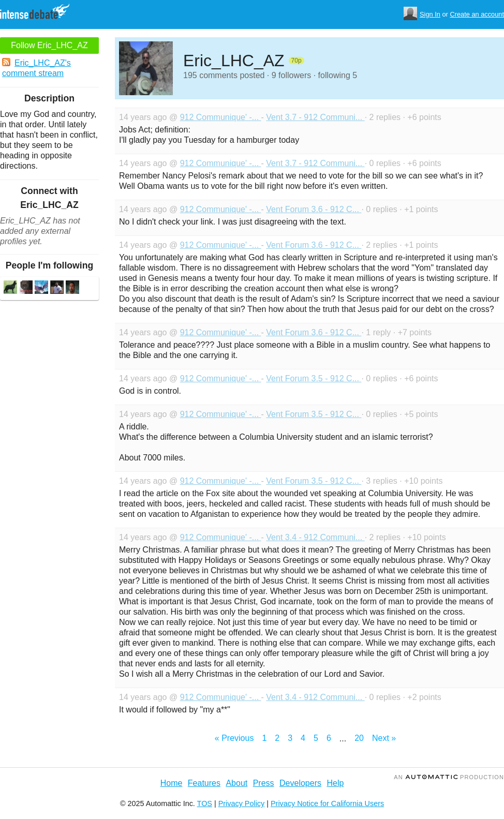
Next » (384, 738)
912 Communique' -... (221, 117)
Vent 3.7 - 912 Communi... (315, 117)
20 (359, 738)
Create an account (477, 14)
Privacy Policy (242, 803)
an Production (449, 777)
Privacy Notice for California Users (327, 803)
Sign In (430, 14)
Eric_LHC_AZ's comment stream (36, 68)
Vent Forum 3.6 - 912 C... (314, 209)
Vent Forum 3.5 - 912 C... (314, 378)
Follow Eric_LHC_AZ (49, 45)
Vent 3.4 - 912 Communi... (315, 537)
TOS (205, 803)
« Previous (234, 738)
